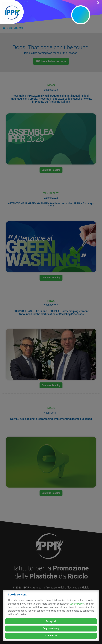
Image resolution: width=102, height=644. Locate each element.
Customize (51, 636)
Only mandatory (51, 628)
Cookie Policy (77, 604)
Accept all (51, 621)
